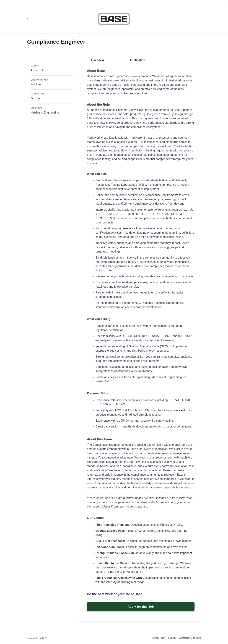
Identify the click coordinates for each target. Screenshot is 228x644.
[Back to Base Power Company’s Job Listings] (54, 19)
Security (172, 638)
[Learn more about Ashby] (37, 638)
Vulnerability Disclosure (190, 638)
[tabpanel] (141, 340)
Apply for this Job (141, 607)
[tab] (105, 61)
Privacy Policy (159, 638)
